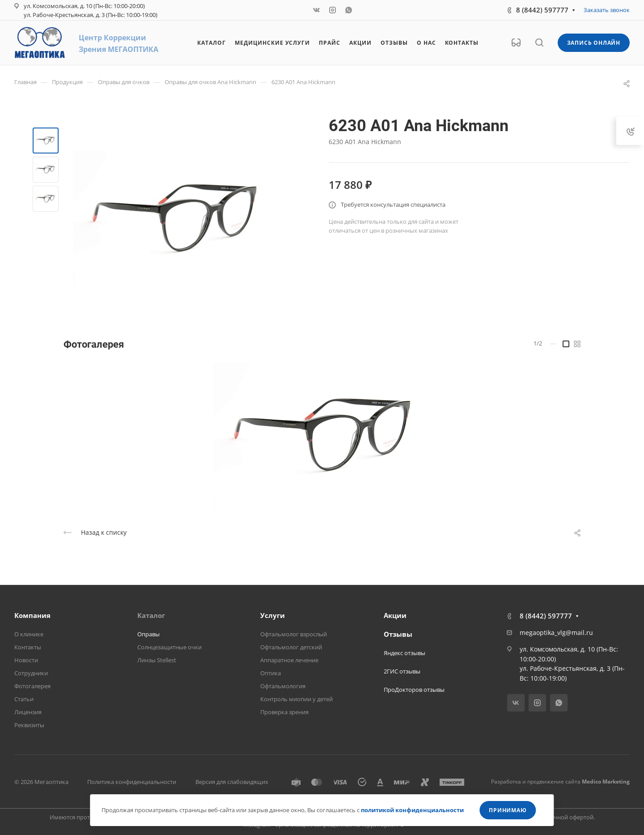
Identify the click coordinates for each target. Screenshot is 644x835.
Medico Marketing (606, 782)
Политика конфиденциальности (132, 782)
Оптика (271, 673)
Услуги (273, 615)
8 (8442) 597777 (542, 10)
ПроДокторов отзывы (414, 690)
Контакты (28, 647)
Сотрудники (31, 673)
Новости (26, 660)
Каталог (151, 615)
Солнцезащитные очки (169, 647)
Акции (395, 615)
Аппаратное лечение (289, 660)
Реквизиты (29, 725)
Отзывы (398, 634)
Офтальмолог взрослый (294, 634)
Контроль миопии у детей (297, 699)
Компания (32, 615)
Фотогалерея (32, 686)
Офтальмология (283, 686)
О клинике (29, 634)
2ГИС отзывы (402, 671)
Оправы (148, 634)
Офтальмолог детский (291, 647)
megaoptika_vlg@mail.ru (556, 633)
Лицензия (28, 712)
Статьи (24, 699)
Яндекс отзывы (405, 653)
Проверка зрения (284, 712)
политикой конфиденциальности (412, 810)
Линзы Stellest (157, 660)
